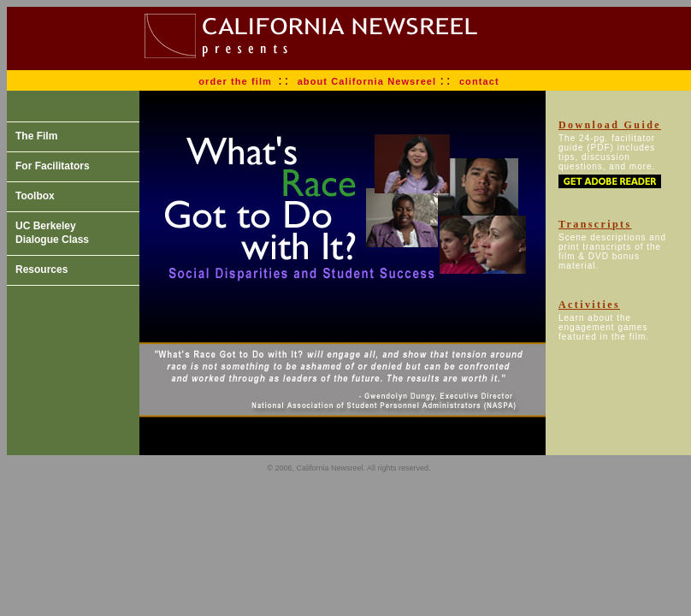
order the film (235, 81)
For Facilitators (53, 166)
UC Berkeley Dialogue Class (52, 233)
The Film (36, 136)
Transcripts (595, 224)
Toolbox (35, 196)
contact (479, 81)
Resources (41, 269)
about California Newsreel (369, 81)
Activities (589, 305)
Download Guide (610, 125)
